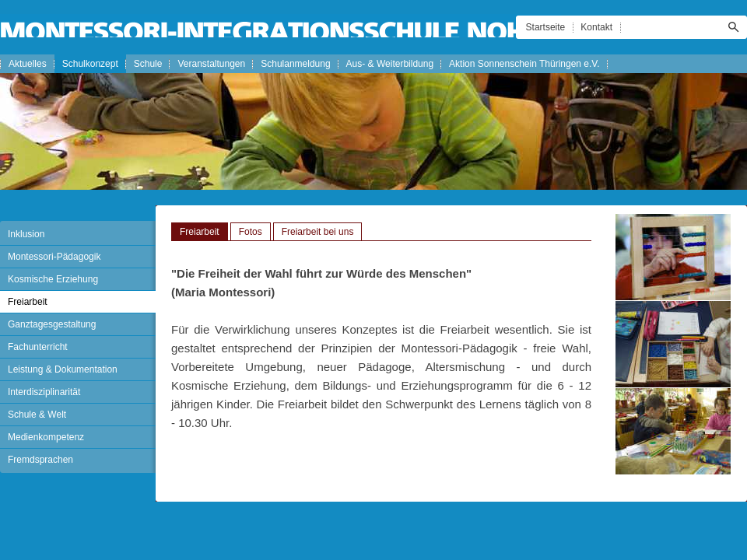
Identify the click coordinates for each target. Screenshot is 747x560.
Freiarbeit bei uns (318, 232)
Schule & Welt (37, 415)
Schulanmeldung (295, 64)
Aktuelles (28, 64)
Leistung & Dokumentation (63, 369)
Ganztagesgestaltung (52, 324)
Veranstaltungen (211, 64)
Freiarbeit (28, 302)
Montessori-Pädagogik (54, 257)
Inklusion (26, 234)
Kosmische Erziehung (53, 279)
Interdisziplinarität (44, 392)
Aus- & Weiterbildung (390, 64)
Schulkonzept (90, 64)
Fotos (251, 232)
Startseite (546, 27)
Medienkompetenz (46, 437)
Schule (148, 64)
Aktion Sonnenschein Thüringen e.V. (524, 64)
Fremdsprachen (40, 460)
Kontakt (596, 27)
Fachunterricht (38, 347)
